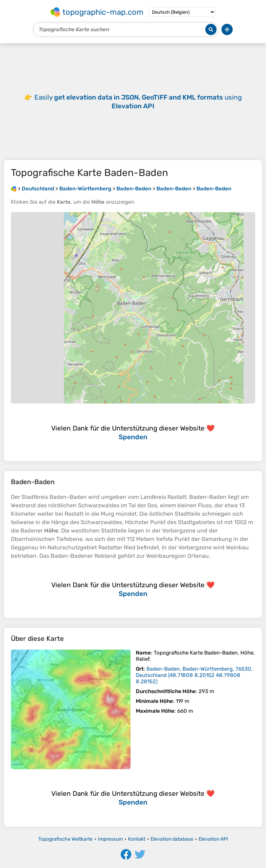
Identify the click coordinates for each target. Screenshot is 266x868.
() (194, 675)
